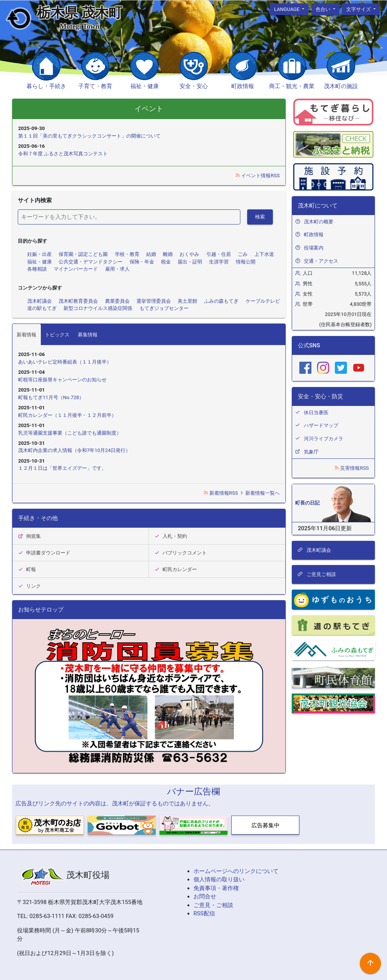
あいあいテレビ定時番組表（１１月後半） (65, 362)
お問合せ (205, 896)
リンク (29, 586)
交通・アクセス (321, 261)
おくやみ (189, 254)
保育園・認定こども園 (83, 254)
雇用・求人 (117, 269)
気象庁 (311, 452)
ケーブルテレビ (263, 301)
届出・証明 (190, 262)
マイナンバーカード (76, 269)
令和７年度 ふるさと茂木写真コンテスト (63, 154)
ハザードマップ (321, 425)
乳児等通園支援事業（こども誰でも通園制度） (70, 433)
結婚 (151, 254)
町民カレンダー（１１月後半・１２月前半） (67, 415)
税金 (166, 262)
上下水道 (264, 254)
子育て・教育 (95, 86)
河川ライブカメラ (324, 439)
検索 (260, 217)
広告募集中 (265, 825)
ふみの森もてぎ (221, 301)
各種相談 (37, 269)
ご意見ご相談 (317, 574)
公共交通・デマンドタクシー (91, 262)
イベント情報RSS (257, 176)
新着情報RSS (221, 493)
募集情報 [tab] (88, 335)
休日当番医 (316, 413)
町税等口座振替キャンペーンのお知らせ (62, 380)
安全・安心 (194, 86)
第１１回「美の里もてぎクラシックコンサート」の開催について (89, 136)
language (287, 9)
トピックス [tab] (57, 335)
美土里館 (187, 301)
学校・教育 (127, 254)
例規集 (29, 536)
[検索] (129, 217)
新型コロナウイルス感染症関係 (98, 308)
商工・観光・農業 (292, 86)
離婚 (168, 254)
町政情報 (243, 86)
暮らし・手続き (46, 86)
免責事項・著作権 (216, 888)
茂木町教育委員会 (78, 301)
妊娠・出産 (39, 254)
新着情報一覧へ (259, 493)
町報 (27, 569)
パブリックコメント (181, 553)
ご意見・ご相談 (213, 905)
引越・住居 (219, 254)
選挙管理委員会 (154, 301)
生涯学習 (219, 262)
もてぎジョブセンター (164, 308)
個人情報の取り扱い (219, 879)
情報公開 (246, 262)
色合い (324, 9)
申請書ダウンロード (44, 553)
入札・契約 (171, 536)
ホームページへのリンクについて (236, 871)
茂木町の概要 (319, 222)
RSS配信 (204, 913)
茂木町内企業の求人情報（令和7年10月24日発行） (74, 450)
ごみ (243, 254)
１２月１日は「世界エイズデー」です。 (62, 468)
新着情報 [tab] (26, 335)
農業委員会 (117, 301)
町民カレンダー (176, 569)
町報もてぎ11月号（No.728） (51, 397)
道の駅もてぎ (42, 308)
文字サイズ (359, 9)
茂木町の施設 (341, 86)
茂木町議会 (39, 301)
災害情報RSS (351, 468)
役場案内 (314, 248)
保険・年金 (142, 262)
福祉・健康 (145, 86)
